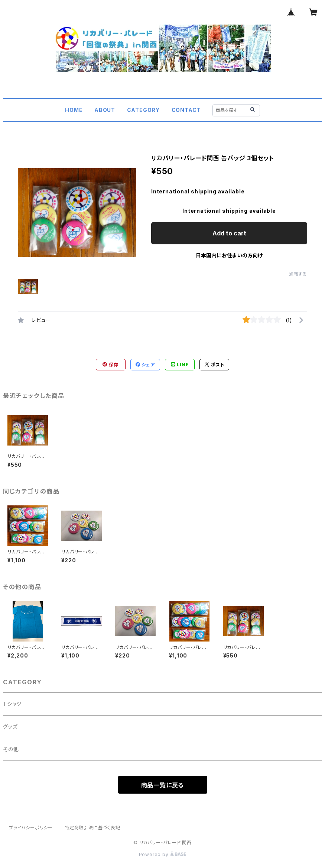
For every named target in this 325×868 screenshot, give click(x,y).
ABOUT (105, 110)
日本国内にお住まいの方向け (229, 255)
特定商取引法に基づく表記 (92, 828)
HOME (74, 110)
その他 (11, 749)
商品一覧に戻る (163, 785)
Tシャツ (12, 704)
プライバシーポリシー (31, 828)
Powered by (163, 854)
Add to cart (229, 233)
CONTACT (186, 110)
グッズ (10, 726)
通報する (298, 274)
